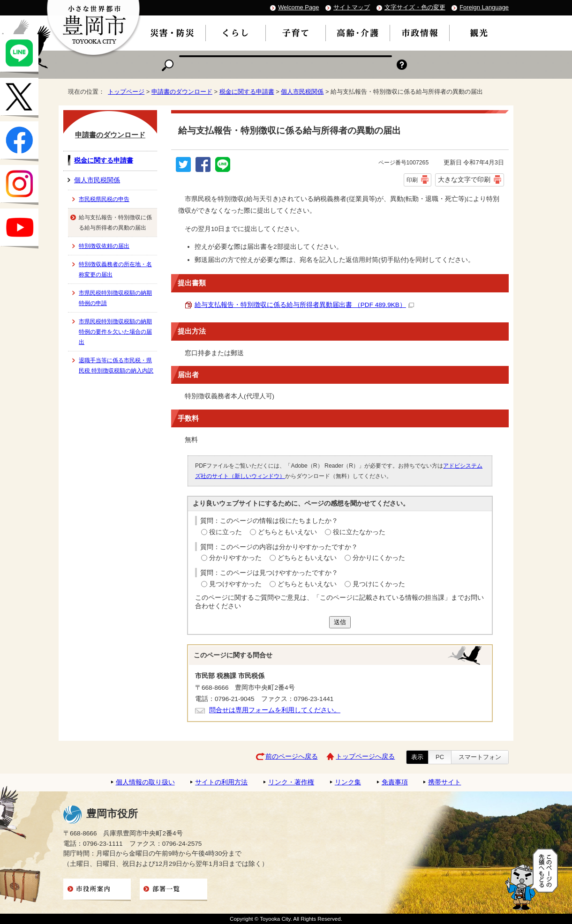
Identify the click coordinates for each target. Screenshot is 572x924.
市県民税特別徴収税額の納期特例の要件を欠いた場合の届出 (115, 332)
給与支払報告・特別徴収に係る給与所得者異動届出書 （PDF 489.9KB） (304, 305)
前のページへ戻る (292, 756)
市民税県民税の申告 (104, 199)
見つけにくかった (379, 584)
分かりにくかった (379, 558)
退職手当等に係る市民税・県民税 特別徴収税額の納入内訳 (116, 365)
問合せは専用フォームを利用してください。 (275, 710)
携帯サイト (444, 782)
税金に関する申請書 (247, 92)
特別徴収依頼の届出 (104, 246)
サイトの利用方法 (221, 782)
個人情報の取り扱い (145, 782)
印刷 (412, 180)
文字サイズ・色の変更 (415, 7)
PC (440, 757)
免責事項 (395, 782)
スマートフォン (480, 757)
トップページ (126, 92)
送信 (340, 622)
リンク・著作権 (291, 782)
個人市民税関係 (302, 92)
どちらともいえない (287, 532)
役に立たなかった (359, 532)
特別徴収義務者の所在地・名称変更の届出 (115, 269)
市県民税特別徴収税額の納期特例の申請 (115, 298)
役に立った (226, 532)
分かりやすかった (235, 558)
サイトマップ (352, 7)
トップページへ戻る (365, 756)
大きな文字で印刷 (464, 179)
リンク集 (348, 782)
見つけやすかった (235, 584)
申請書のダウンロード (182, 92)
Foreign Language (484, 7)
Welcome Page (298, 7)
